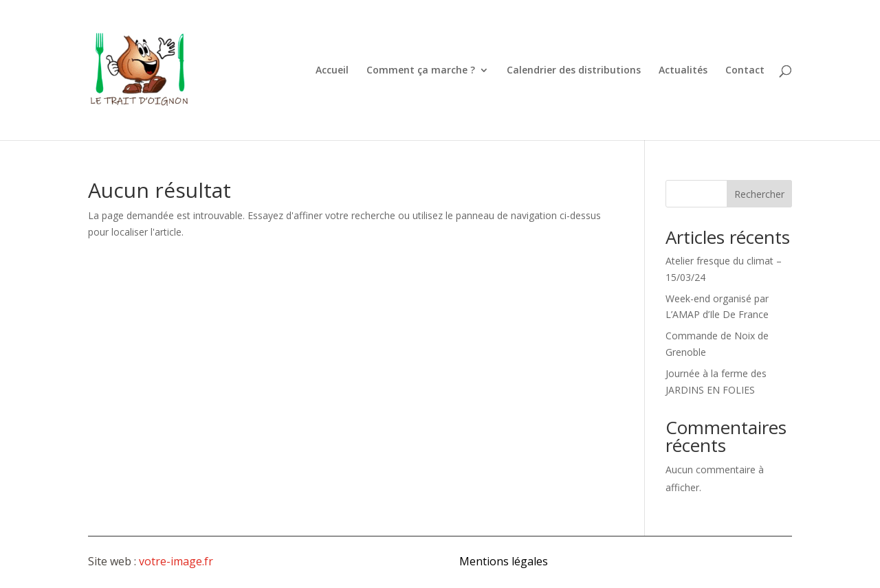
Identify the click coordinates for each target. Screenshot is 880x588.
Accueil (332, 71)
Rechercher (759, 194)
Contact (745, 71)
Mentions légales (504, 561)
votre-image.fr (176, 561)
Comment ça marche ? (421, 71)
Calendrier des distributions (574, 71)
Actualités (683, 71)
